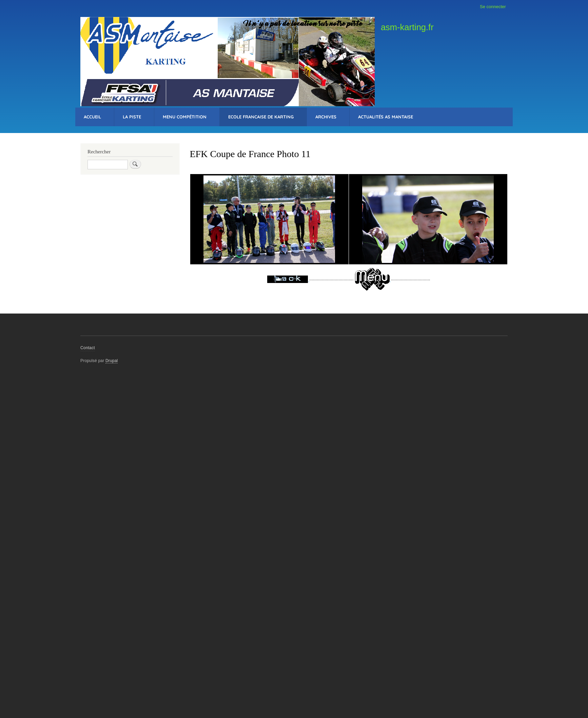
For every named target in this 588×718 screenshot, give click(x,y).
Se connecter (493, 7)
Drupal (112, 361)
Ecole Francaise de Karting (261, 117)
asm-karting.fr (407, 27)
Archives (326, 117)
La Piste (132, 117)
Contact (88, 348)
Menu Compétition (185, 117)
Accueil (92, 117)
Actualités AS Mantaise (386, 117)
